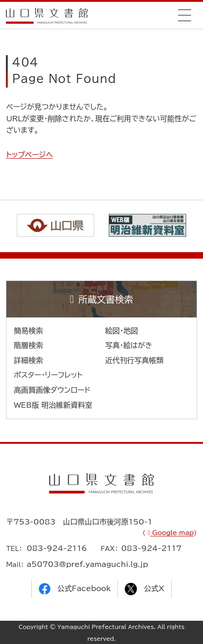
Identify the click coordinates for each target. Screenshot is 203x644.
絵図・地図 (122, 331)
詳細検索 (28, 360)
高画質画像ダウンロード (52, 390)
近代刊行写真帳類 (134, 360)
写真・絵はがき (129, 345)
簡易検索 (28, 331)
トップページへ (29, 155)
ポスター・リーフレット (48, 375)
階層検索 (28, 345)
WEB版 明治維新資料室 (53, 405)
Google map (172, 533)
